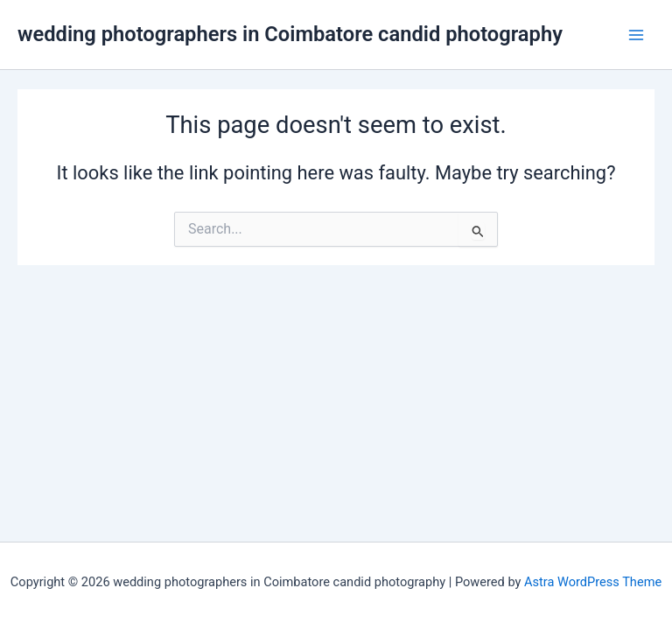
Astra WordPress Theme (593, 582)
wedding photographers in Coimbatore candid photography (290, 34)
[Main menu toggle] (636, 35)
